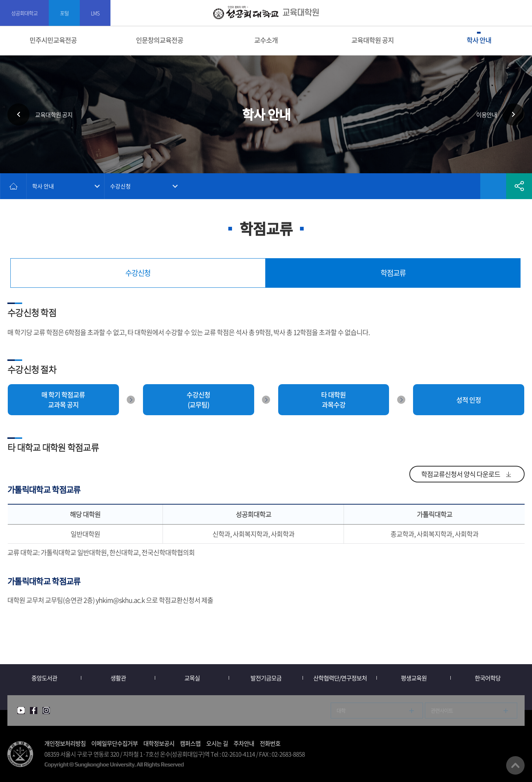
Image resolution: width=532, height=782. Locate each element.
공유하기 (519, 186)
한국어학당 (488, 678)
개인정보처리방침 (65, 743)
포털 (64, 13)
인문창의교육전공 (160, 40)
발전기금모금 (266, 678)
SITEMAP (522, 13)
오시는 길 (217, 743)
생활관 (118, 678)
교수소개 (266, 40)
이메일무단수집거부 (115, 743)
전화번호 (270, 743)
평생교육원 (414, 678)
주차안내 (244, 743)
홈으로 (13, 186)
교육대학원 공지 (373, 40)
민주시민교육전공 (53, 40)
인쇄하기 (467, 186)
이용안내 (487, 115)
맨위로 (515, 765)
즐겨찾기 (493, 186)
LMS (95, 13)
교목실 (192, 678)
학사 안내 (479, 40)
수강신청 (120, 186)
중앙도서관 (44, 678)
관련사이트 (442, 710)
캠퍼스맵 (190, 743)
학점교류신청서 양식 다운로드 (461, 474)
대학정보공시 (159, 743)
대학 (341, 710)
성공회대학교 (24, 13)
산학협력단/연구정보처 (340, 678)
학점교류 (393, 273)
